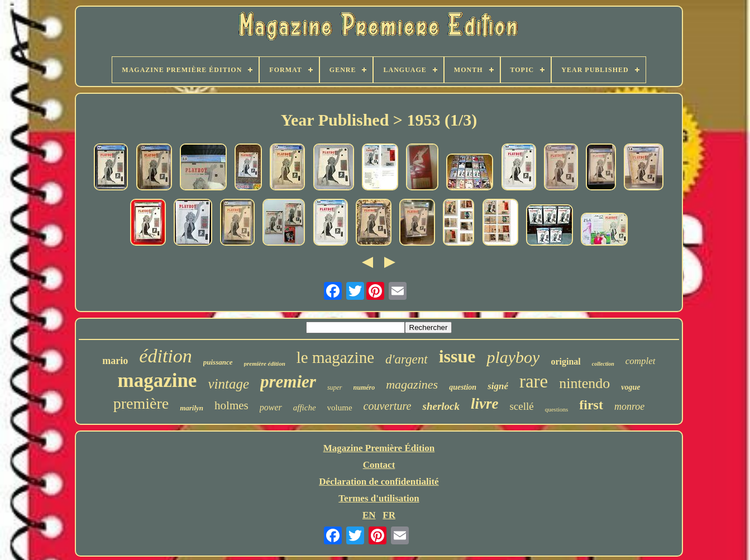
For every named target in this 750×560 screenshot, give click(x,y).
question (463, 387)
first (591, 405)
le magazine (335, 357)
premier (288, 382)
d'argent (407, 359)
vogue (630, 387)
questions (557, 409)
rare (534, 381)
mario (115, 361)
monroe (629, 406)
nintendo (584, 383)
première (141, 403)
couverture (388, 406)
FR (389, 515)
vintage (228, 384)
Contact (379, 465)
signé (498, 386)
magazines (412, 384)
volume (340, 408)
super (335, 387)
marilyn (192, 408)
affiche (305, 408)
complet (641, 361)
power (271, 407)
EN (369, 515)
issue (457, 356)
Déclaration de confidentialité (379, 482)
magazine (157, 380)
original (565, 362)
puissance (218, 362)
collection (603, 364)
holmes (231, 405)
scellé (521, 406)
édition (165, 356)
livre (484, 404)
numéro (364, 387)
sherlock (441, 406)
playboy (513, 357)
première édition (265, 363)
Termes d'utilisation (379, 498)
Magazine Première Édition (379, 448)
